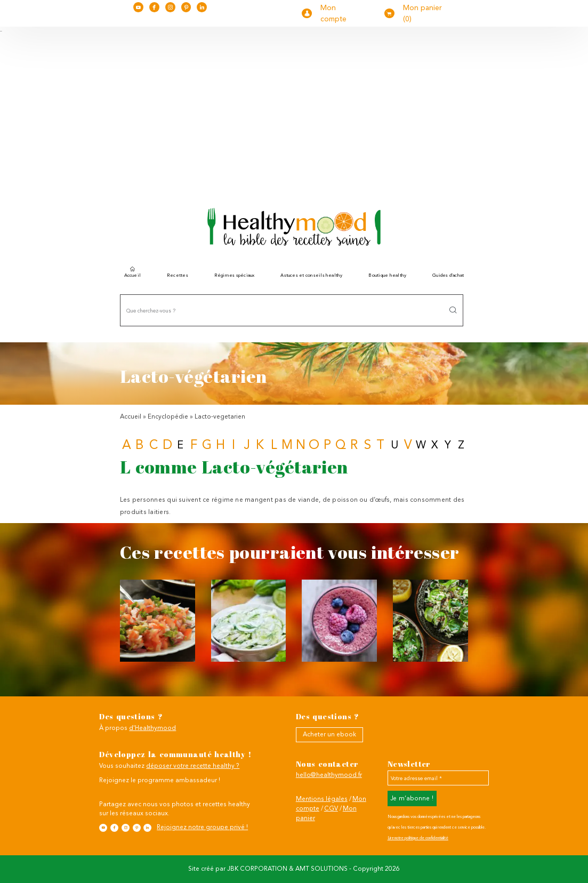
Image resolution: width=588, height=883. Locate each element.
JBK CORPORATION (257, 869)
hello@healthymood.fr (329, 775)
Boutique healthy (387, 275)
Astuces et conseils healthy (311, 275)
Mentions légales (322, 799)
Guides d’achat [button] (448, 275)
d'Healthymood (152, 728)
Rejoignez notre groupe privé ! (202, 827)
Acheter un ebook (329, 734)
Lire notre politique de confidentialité (418, 838)
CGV (331, 808)
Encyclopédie (168, 416)
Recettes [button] (178, 275)
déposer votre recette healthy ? (193, 766)
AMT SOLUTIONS (321, 869)
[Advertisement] (294, 113)
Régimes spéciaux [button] (235, 275)
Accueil (133, 274)
